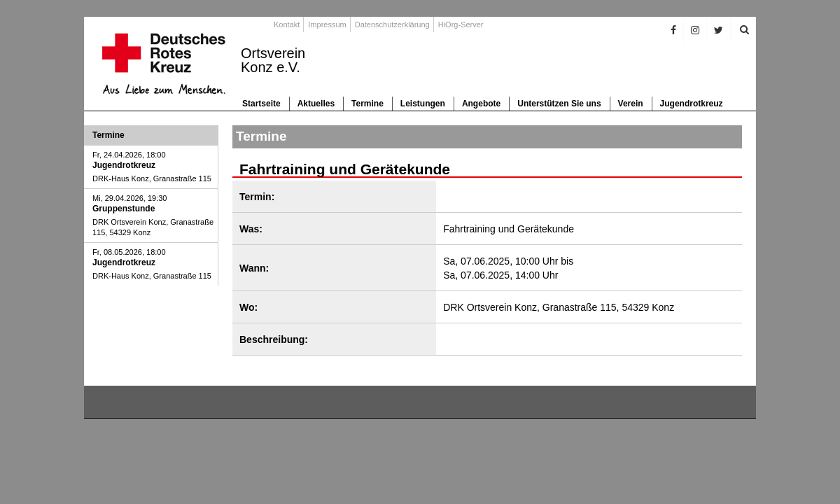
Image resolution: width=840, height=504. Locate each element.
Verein (631, 104)
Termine (367, 104)
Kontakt (287, 24)
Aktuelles (316, 104)
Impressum (327, 24)
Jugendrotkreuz (692, 104)
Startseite (261, 104)
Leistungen (423, 104)
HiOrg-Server (461, 24)
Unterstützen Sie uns (559, 104)
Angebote (481, 104)
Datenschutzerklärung (392, 24)
